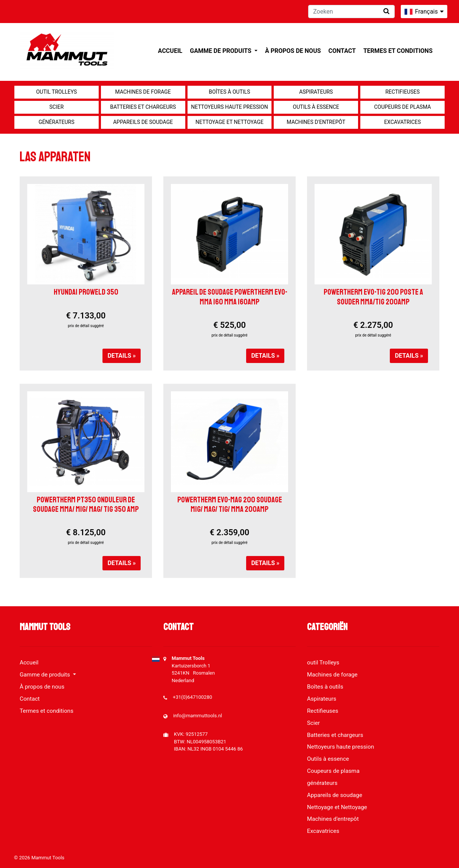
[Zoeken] (351, 12)
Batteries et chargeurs (143, 107)
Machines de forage (143, 92)
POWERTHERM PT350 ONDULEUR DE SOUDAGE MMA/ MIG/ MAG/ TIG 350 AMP (86, 504)
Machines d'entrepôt (316, 122)
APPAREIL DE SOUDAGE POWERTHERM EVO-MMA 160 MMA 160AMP (230, 297)
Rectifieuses (402, 92)
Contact (342, 51)
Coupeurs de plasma (403, 107)
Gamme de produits (221, 51)
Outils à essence (316, 107)
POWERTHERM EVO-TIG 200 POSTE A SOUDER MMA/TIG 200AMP (373, 297)
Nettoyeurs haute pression (229, 107)
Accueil (170, 51)
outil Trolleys (56, 92)
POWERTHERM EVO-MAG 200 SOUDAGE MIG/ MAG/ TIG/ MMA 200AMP (230, 504)
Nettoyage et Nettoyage (229, 122)
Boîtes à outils (229, 92)
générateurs (57, 122)
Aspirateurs (316, 92)
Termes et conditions (398, 51)
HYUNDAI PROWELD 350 (86, 292)
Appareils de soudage (143, 122)
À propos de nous (293, 51)
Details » (122, 356)
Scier (56, 107)
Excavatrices (402, 122)
